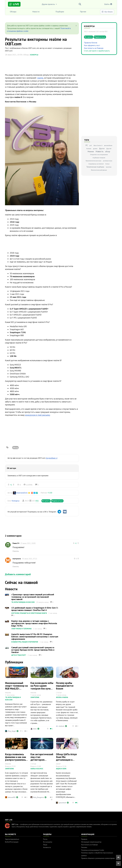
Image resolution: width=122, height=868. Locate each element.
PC (87, 145)
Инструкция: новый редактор (91, 842)
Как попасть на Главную (94, 48)
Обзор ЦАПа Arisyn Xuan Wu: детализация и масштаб (66, 758)
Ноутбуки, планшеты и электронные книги (29, 613)
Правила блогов (91, 43)
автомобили (108, 145)
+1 (11, 485)
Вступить (46, 501)
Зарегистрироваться (12, 839)
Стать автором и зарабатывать (97, 51)
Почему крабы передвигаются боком (65, 686)
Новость (99, 151)
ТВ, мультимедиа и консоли (23, 602)
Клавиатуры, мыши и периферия (25, 642)
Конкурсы (34, 55)
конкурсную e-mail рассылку (38, 415)
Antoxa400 (12, 797)
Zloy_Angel (12, 731)
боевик (89, 149)
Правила (84, 839)
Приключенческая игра (93, 161)
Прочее (83, 12)
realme (40, 78)
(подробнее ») (52, 458)
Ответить (16, 551)
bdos (35, 729)
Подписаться (57, 501)
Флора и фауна (62, 697)
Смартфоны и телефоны (21, 629)
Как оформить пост (92, 45)
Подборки (60, 12)
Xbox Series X (98, 145)
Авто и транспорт (19, 655)
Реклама (84, 847)
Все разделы (48, 842)
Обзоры (13, 12)
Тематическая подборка (95, 167)
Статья (107, 164)
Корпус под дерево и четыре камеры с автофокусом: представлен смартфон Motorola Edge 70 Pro (34, 623)
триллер (109, 167)
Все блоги (107, 12)
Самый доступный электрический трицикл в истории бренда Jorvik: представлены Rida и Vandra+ (33, 650)
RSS (37, 501)
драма (95, 149)
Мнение (91, 151)
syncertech (62, 803)
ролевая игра (108, 161)
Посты (45, 839)
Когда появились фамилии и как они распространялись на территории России (16, 760)
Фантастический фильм (99, 170)
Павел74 (16, 543)
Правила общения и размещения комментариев (98, 858)
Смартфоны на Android (96, 164)
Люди (45, 845)
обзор (108, 151)
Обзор (15, 448)
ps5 (91, 145)
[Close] (76, 26)
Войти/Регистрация (12, 842)
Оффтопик (35, 697)
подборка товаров (99, 158)
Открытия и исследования (99, 155)
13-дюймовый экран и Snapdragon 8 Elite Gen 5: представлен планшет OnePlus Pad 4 (35, 609)
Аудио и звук (61, 769)
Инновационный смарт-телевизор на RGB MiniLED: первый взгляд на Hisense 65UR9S (16, 688)
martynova (17, 559)
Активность (47, 847)
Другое (102, 148)
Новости (36, 12)
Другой (109, 149)
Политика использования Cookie (93, 850)
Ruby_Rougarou (38, 797)
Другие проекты (50, 4)
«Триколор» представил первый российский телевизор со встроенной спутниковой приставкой (33, 597)
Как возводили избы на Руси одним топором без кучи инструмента (42, 687)
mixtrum (61, 726)
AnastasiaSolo (22, 493)
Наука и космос (37, 769)
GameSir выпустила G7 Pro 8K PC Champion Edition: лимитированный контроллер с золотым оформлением (35, 637)
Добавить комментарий (18, 574)
